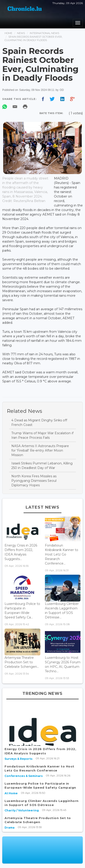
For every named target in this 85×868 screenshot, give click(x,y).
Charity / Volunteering (22, 810)
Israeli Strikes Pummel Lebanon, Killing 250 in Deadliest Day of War (42, 466)
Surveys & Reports (18, 759)
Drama (10, 828)
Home (8, 33)
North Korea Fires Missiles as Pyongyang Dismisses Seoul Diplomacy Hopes (34, 481)
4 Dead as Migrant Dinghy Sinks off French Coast (39, 423)
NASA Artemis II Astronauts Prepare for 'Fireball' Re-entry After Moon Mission (40, 450)
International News (44, 33)
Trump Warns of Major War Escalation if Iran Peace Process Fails (42, 435)
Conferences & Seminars (24, 776)
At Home (11, 793)
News (21, 33)
